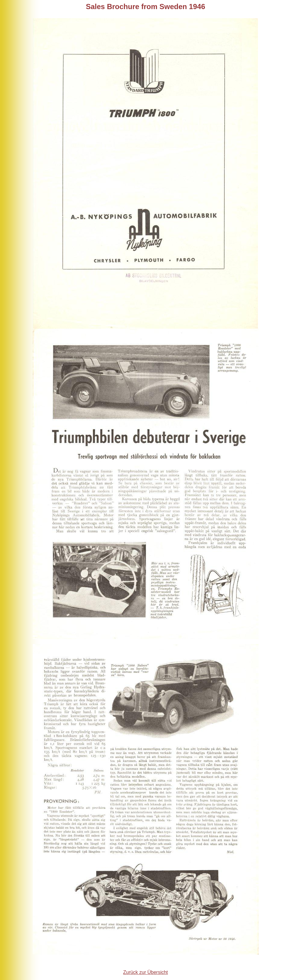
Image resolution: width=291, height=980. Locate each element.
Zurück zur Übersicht (145, 972)
